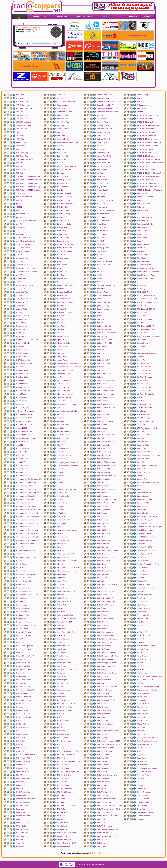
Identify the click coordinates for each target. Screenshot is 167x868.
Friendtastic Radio (23, 816)
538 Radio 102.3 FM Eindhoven (28, 176)
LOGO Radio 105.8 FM (65, 554)
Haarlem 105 (61, 153)
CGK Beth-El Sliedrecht (25, 411)
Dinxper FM (21, 659)
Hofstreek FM (62, 278)
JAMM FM (60, 408)
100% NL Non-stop (23, 125)
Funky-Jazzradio (23, 823)
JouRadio (60, 421)
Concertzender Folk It (24, 486)
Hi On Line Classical (64, 197)
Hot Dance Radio (63, 306)
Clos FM (19, 445)
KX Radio (60, 510)
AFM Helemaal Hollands (25, 241)
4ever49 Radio (22, 142)
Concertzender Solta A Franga (28, 533)
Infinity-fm (60, 353)
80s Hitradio (21, 217)
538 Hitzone (21, 163)
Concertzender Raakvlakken (27, 530)
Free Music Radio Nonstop (26, 799)
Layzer (59, 527)
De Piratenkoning (23, 612)
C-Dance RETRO (23, 387)
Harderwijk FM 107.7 (64, 180)
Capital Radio (21, 394)
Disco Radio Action (23, 670)
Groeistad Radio (63, 139)
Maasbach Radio (63, 588)
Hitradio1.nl (61, 255)
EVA (18, 731)
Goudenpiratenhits (63, 129)
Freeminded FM (22, 806)
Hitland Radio (62, 227)
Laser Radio (61, 523)
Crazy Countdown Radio (26, 550)
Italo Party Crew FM (64, 397)
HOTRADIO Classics (64, 312)
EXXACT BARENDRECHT (26, 755)
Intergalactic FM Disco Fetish (67, 363)
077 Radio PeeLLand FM (26, 108)
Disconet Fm (21, 673)
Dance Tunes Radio (24, 578)
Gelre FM (20, 840)
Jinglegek (60, 418)
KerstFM (60, 469)
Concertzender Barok (24, 476)
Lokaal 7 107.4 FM (64, 557)
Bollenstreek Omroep (24, 363)
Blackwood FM (22, 350)
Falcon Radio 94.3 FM (25, 758)
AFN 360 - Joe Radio (24, 244)
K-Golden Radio (63, 448)
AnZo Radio (21, 289)
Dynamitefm (21, 707)
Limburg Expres (62, 544)
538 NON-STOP (22, 170)
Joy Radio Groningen (64, 431)
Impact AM (60, 340)
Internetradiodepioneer (65, 374)
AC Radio (20, 234)
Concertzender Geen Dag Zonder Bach (29, 493)
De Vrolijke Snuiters (24, 632)
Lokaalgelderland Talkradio (67, 561)
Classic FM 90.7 (22, 428)
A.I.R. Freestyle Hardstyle (26, 221)
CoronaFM (20, 547)
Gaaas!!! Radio (22, 833)
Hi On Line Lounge (64, 214)
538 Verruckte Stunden (25, 197)
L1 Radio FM (61, 516)
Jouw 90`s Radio (63, 425)
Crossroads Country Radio (26, 557)
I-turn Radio (61, 326)
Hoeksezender (62, 272)
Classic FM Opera (23, 435)
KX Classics (61, 506)
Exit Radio (20, 741)
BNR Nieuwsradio (23, 360)
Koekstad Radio (62, 493)
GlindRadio (61, 98)
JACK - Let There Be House (67, 404)
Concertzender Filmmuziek (26, 482)
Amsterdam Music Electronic (27, 272)
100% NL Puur (22, 129)
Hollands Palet (62, 295)
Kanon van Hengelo (64, 455)
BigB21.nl (20, 346)
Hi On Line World (63, 221)
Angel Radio (21, 278)
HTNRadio (60, 323)
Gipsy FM (20, 846)
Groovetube (61, 146)
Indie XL (60, 350)
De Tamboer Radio (23, 615)
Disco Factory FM (23, 666)
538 (18, 149)
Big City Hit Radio (23, 343)
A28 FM (19, 224)
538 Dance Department (25, 153)
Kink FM (60, 482)
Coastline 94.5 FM (23, 452)
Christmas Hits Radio (24, 425)
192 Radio (20, 136)
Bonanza (20, 367)
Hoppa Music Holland (65, 302)
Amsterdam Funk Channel (26, 268)
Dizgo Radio (21, 676)
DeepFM (20, 639)
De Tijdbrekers (22, 618)
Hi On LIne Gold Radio (65, 204)
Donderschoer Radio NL (25, 690)
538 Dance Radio (23, 156)
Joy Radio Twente (63, 435)
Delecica (20, 642)
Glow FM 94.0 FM (63, 108)
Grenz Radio (61, 136)
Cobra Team (21, 455)
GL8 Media (61, 95)
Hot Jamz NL (61, 309)
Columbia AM (21, 462)
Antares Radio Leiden (24, 285)
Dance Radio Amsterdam (26, 574)
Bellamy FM (21, 329)
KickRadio (60, 472)
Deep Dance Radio (23, 636)
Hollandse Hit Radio (64, 299)
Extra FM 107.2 (22, 748)
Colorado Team (22, 459)
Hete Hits (60, 190)
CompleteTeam (22, 469)
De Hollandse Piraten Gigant (27, 595)
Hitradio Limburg (63, 241)
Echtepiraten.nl (22, 710)
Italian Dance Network (65, 394)
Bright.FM (20, 380)
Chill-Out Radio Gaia (24, 421)
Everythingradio (22, 734)
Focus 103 (20, 789)
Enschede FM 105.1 (24, 727)
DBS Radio (20, 584)
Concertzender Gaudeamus (27, 489)
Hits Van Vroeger (63, 258)
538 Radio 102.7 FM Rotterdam (28, 190)
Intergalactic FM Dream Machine (69, 367)
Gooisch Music (62, 119)
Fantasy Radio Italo (24, 761)
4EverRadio (21, 146)
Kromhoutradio (62, 503)
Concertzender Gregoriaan (26, 496)
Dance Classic (22, 564)
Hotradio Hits (61, 316)
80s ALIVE (20, 210)
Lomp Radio (61, 574)
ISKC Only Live (62, 384)
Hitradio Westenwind (64, 248)
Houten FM (61, 319)
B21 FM (19, 312)
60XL (18, 204)
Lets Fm (60, 533)
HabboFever (61, 159)
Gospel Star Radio (63, 122)
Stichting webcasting (83, 16)
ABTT (18, 231)
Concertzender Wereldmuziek (27, 540)
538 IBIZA (20, 166)
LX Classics (61, 584)
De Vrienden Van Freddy (26, 625)
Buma (119, 16)
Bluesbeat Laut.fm (23, 353)
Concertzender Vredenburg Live (28, 537)
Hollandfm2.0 (62, 289)
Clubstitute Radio (23, 448)
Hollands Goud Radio (65, 292)
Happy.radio (61, 173)
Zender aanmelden (41, 16)
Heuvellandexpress (64, 193)
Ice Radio (60, 329)
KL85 (58, 486)
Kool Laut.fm (61, 499)
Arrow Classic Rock (24, 299)
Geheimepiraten (22, 836)
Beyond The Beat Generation (27, 340)
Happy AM (60, 163)
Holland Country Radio (65, 285)
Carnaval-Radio (22, 397)
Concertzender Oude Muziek (27, 523)
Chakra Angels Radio (24, 414)
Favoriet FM (21, 765)
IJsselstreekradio (63, 336)
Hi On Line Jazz (62, 207)
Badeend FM (21, 319)
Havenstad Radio (63, 183)
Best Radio (20, 333)
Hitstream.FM (62, 265)
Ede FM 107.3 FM (23, 714)
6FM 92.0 (20, 207)
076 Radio (20, 95)
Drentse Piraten (22, 693)
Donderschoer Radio (24, 687)
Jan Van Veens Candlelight (67, 411)
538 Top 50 (20, 193)
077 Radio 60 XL (23, 102)
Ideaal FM (60, 333)
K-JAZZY (60, 452)
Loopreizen (61, 578)
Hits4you (60, 261)
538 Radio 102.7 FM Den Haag (28, 187)
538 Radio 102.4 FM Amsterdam (29, 180)
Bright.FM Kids (22, 384)
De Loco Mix (21, 598)
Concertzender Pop (24, 527)
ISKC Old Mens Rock (65, 380)
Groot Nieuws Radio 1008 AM (68, 142)
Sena (105, 16)
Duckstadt (20, 704)
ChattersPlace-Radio (24, 418)
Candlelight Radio (23, 391)
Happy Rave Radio (64, 170)
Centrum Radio (22, 408)
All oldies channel (23, 251)
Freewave (20, 809)
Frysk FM (20, 819)
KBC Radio (61, 459)
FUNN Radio (21, 826)
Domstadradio (22, 683)
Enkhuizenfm (21, 724)
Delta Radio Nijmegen (25, 646)
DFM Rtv (20, 653)
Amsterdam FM (22, 265)
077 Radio (20, 98)
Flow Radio (21, 785)
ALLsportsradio (22, 258)
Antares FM (21, 282)
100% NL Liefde (22, 119)
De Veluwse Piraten (24, 622)
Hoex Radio (61, 275)
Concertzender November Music (28, 516)
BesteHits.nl (21, 336)
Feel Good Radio (23, 772)
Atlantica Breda (22, 302)
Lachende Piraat (63, 520)
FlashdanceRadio (23, 778)
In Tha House (62, 346)
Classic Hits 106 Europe (25, 442)
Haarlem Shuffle (63, 156)
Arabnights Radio (23, 292)
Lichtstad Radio (62, 537)
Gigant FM (20, 843)
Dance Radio (21, 571)
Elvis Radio (21, 721)
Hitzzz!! (59, 268)
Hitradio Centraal (63, 238)
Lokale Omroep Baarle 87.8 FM (68, 567)
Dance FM (20, 567)
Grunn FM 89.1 (62, 149)
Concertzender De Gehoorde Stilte (29, 479)
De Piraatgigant (22, 605)
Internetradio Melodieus (65, 370)
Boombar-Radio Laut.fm (25, 374)
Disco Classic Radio (24, 663)
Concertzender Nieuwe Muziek (28, 513)
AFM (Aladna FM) (23, 238)
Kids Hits (60, 476)
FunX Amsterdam (23, 829)
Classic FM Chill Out (24, 431)
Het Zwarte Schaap (64, 187)
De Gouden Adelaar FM (25, 588)
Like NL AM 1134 (63, 540)
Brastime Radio (22, 377)
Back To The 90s (23, 316)
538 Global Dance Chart (25, 159)
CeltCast (20, 404)
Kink (58, 479)
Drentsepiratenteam (24, 700)
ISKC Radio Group (64, 387)
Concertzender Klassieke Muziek (29, 510)
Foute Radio (21, 795)
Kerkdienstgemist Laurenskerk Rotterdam (68, 466)
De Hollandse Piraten (24, 591)
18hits (19, 132)
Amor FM (20, 261)
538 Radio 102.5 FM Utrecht (27, 183)
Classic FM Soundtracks (25, 438)
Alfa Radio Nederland (24, 248)
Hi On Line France (63, 200)
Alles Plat (20, 255)
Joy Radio (60, 428)
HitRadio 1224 (62, 234)
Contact (147, 16)
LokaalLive (61, 564)
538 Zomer (20, 200)
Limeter (59, 547)
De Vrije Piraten (22, 629)
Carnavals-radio (22, 401)
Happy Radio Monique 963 (67, 166)
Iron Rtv (59, 377)
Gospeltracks (61, 125)
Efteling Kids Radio (23, 717)
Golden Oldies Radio (64, 112)
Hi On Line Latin (63, 210)
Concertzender (22, 472)
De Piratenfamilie (23, 608)
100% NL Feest (22, 115)
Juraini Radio (61, 442)
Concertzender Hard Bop (26, 499)
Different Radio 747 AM (25, 656)
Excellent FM (21, 738)
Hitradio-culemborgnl (64, 251)
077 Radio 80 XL (23, 105)
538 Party (20, 173)
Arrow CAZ (20, 295)
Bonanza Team (22, 370)
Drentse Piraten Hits (24, 697)
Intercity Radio (62, 360)
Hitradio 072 (61, 231)
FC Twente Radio (23, 768)
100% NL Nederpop (24, 122)
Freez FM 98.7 (22, 812)
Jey (58, 414)
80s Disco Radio (23, 214)
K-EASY (60, 445)
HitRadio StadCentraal (65, 244)
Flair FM (19, 775)
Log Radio (60, 550)
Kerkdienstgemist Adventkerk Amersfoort (67, 462)
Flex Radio (20, 782)
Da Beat (19, 561)
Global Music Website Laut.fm (68, 102)
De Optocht (21, 601)
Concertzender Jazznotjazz (27, 506)
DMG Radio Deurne (24, 680)
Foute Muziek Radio (24, 792)
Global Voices (62, 105)
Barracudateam (22, 323)
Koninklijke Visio (63, 496)
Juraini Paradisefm (64, 438)
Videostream (62, 16)
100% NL (20, 112)
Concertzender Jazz (24, 503)
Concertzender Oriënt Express (28, 520)
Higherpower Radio (64, 224)
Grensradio (61, 132)
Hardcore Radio (62, 176)
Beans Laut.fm (22, 326)
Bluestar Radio (22, 357)
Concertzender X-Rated (25, 544)
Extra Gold (20, 751)
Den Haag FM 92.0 (23, 649)
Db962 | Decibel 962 (24, 581)
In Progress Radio (63, 343)
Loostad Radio (62, 581)
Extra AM (20, 744)
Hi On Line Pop (62, 217)
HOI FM (59, 282)
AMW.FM (20, 275)
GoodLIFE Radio (63, 115)
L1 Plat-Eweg (62, 513)
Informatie (133, 16)
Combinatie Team (23, 465)
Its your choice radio (64, 401)
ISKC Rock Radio (63, 391)
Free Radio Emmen (24, 802)
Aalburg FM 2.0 (22, 227)
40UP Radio (21, 139)
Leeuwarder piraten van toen (67, 530)
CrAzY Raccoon (22, 554)
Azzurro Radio (22, 309)
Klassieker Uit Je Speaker (66, 489)
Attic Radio (20, 306)
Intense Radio (62, 357)
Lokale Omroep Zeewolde (66, 571)
